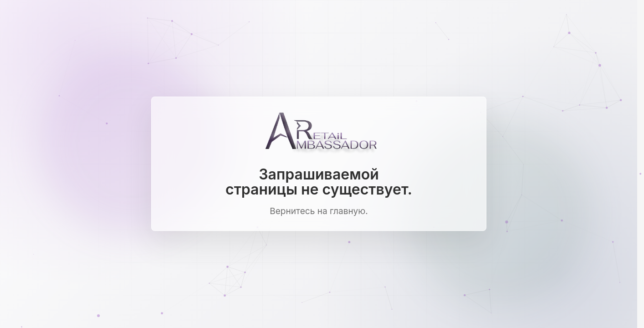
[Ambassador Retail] (319, 134)
